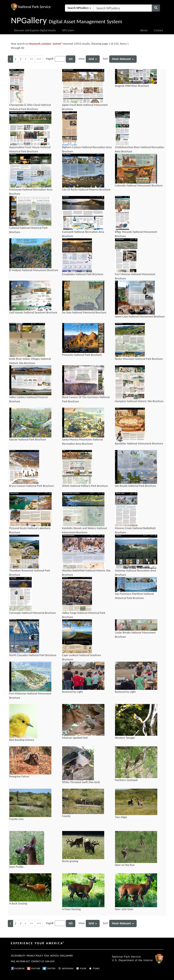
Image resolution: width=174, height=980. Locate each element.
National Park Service (126, 957)
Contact (159, 30)
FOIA (47, 956)
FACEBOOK (18, 968)
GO (71, 59)
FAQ (13, 961)
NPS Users (68, 30)
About (144, 30)
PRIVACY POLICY (35, 956)
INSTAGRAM (66, 968)
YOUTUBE (34, 968)
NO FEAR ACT (23, 961)
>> (32, 59)
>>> (39, 59)
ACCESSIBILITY (18, 956)
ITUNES (94, 968)
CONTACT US (37, 961)
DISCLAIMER (66, 956)
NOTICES (55, 956)
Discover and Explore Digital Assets (35, 30)
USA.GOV (50, 961)
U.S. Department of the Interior (133, 960)
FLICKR (81, 968)
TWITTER (49, 968)
